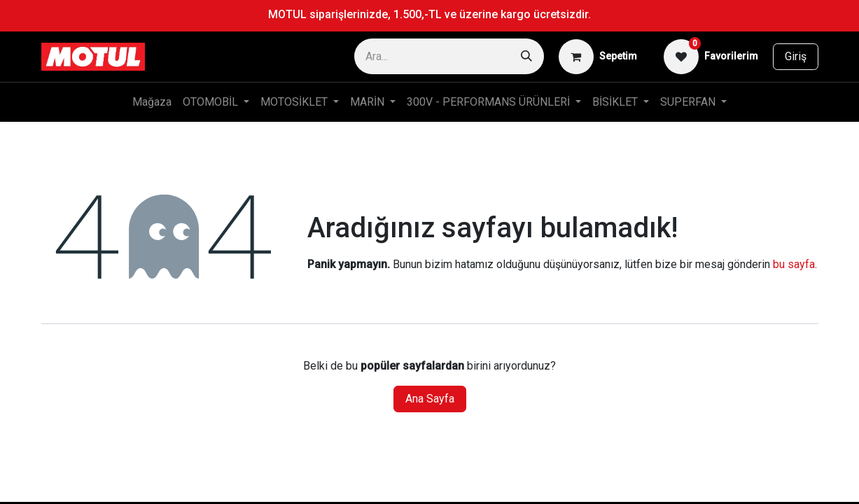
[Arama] (526, 56)
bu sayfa (794, 264)
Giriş (796, 56)
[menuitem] (152, 102)
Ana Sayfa (430, 399)
